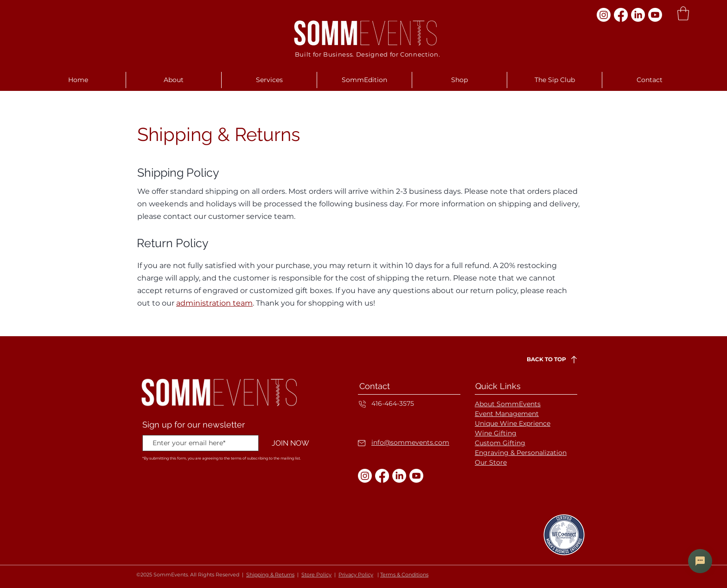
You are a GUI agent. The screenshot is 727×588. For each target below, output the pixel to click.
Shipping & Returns (270, 575)
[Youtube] (655, 15)
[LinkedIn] (638, 15)
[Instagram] (604, 15)
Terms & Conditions (404, 575)
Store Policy (316, 575)
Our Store (491, 462)
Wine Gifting (496, 433)
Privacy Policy (356, 575)
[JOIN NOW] (290, 444)
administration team (214, 303)
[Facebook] (621, 15)
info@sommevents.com (410, 442)
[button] (683, 13)
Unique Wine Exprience (513, 423)
